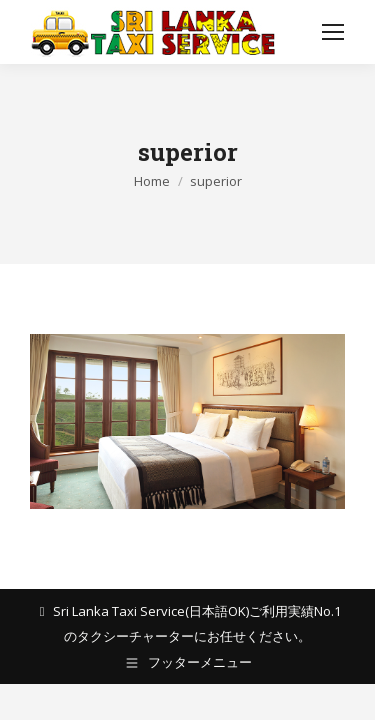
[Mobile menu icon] (333, 32)
